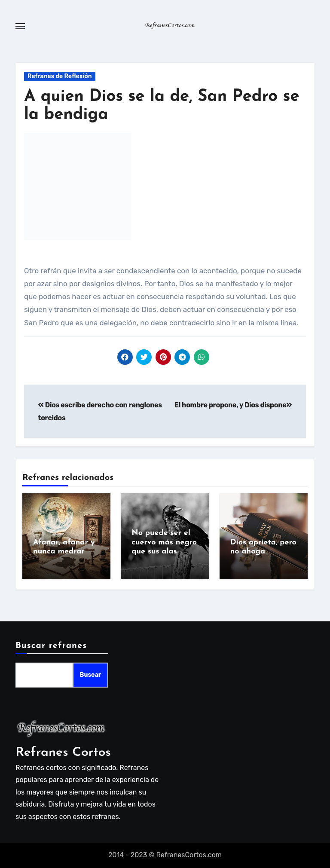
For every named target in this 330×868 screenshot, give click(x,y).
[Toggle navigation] (20, 26)
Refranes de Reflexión (60, 76)
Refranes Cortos (63, 753)
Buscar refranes (51, 646)
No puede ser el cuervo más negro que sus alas (164, 542)
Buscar (90, 675)
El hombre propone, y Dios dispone (233, 405)
